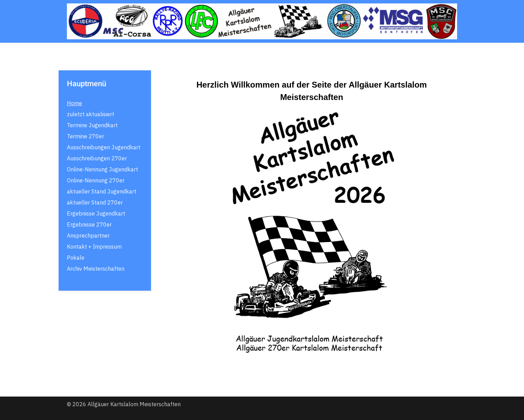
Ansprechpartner (88, 236)
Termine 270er (85, 136)
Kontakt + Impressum (94, 247)
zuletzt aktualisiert (90, 114)
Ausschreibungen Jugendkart (104, 147)
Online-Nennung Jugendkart (102, 169)
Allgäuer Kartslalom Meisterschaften (134, 404)
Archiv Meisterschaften (96, 269)
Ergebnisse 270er (89, 224)
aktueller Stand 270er (95, 202)
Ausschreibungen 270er (97, 158)
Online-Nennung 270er (96, 180)
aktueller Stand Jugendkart (102, 191)
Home (74, 103)
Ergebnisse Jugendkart (96, 213)
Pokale (76, 258)
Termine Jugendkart (92, 125)
